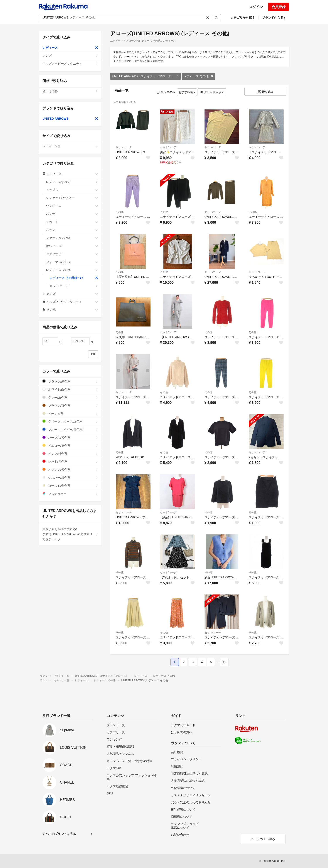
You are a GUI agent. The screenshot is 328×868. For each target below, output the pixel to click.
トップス (72, 190)
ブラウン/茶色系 (70, 405)
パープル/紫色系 (70, 437)
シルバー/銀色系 (70, 478)
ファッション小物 (72, 238)
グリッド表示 (212, 92)
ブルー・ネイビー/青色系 (70, 429)
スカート (72, 222)
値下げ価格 (70, 91)
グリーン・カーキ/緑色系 (70, 421)
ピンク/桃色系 (70, 454)
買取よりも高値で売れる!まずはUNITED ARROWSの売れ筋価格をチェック (70, 534)
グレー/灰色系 (70, 397)
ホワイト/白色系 (70, 389)
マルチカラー (70, 494)
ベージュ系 (70, 414)
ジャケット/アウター (72, 198)
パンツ (72, 214)
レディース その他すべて (74, 278)
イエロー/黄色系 (70, 446)
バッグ (72, 230)
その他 (120, 212)
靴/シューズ (72, 246)
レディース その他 (198, 76)
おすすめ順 (187, 92)
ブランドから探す (274, 18)
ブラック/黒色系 (70, 381)
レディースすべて (72, 182)
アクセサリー (72, 254)
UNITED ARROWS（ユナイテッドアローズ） (145, 76)
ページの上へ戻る (263, 839)
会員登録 (279, 7)
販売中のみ (166, 92)
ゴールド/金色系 (70, 486)
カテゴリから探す (243, 18)
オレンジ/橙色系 (70, 469)
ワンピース (72, 206)
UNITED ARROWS (70, 119)
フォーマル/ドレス (72, 262)
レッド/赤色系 (70, 461)
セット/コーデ (124, 147)
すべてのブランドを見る (59, 834)
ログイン (256, 7)
